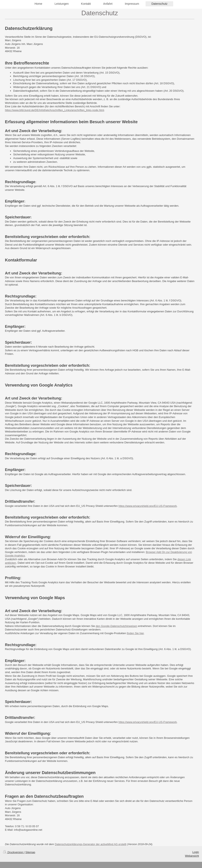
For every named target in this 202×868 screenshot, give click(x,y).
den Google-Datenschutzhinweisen (117, 626)
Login (196, 852)
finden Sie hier (135, 633)
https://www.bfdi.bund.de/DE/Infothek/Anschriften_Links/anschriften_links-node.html (54, 110)
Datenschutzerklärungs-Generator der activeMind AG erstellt (91, 844)
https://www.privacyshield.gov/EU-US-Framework (148, 506)
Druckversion (13, 852)
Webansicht (192, 856)
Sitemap (30, 852)
